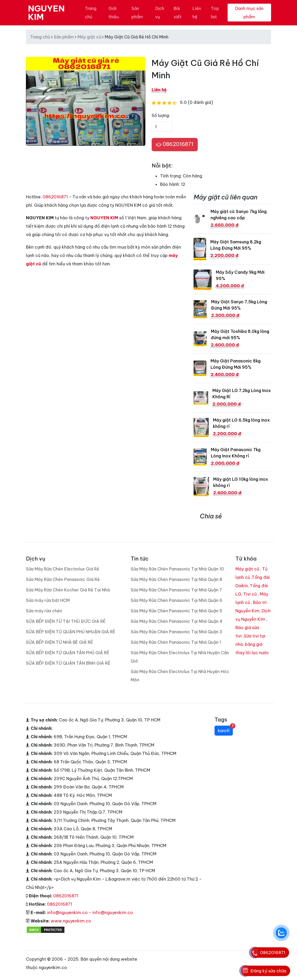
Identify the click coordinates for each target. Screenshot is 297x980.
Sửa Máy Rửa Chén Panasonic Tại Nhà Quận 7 (176, 590)
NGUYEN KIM (46, 13)
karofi (225, 729)
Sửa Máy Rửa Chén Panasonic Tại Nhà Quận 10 (177, 569)
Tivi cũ (250, 594)
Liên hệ (197, 13)
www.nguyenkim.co (71, 921)
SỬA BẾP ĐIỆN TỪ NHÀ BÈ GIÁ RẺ (59, 642)
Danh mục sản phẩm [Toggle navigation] (249, 13)
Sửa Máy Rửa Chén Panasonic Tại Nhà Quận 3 (177, 632)
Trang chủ (91, 13)
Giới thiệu (114, 13)
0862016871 (175, 144)
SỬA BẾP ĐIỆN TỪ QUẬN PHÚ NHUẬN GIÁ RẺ (71, 632)
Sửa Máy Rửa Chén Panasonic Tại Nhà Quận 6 (177, 600)
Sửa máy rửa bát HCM (48, 600)
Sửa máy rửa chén (44, 611)
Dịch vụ (160, 13)
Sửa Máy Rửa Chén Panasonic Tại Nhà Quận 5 (177, 611)
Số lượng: (161, 115)
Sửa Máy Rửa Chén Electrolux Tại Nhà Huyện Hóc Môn (180, 676)
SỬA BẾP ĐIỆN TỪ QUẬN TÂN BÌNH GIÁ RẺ (68, 663)
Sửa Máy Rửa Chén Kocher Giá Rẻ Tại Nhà (68, 590)
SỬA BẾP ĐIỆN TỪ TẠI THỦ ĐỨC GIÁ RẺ (66, 621)
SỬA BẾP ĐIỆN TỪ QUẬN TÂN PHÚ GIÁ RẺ (68, 653)
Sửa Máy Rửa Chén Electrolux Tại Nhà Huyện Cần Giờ (180, 657)
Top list (215, 13)
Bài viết (178, 13)
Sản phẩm (137, 13)
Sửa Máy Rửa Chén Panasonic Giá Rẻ (63, 579)
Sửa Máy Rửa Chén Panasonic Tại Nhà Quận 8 (176, 579)
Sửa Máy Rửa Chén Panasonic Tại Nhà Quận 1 (176, 642)
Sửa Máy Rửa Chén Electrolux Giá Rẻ (63, 569)
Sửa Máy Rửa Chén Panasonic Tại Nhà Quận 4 (177, 621)
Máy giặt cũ (89, 37)
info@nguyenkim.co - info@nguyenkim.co (90, 912)
